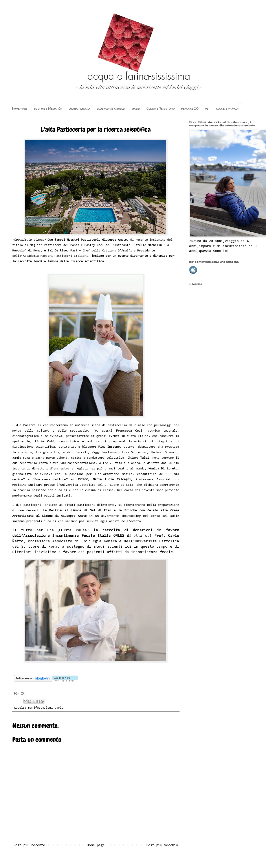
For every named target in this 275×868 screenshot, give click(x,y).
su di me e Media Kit (48, 108)
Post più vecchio (162, 845)
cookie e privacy (227, 108)
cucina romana (79, 108)
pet (207, 108)
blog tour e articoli (111, 108)
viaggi (136, 108)
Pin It (19, 694)
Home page (20, 108)
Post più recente (29, 845)
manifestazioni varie (46, 708)
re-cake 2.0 (190, 108)
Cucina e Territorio (160, 108)
